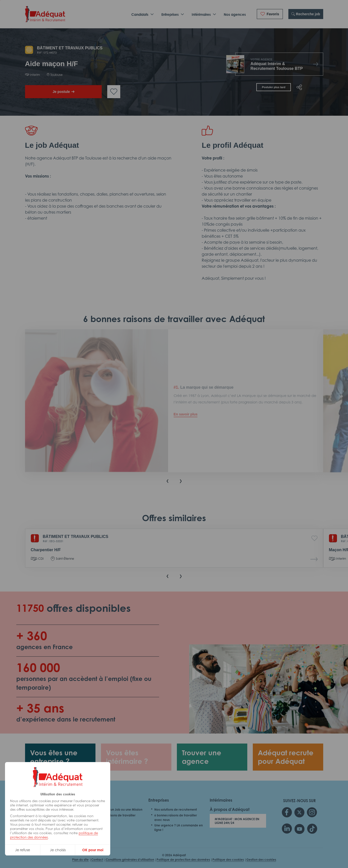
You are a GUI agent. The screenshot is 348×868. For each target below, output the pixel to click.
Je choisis (58, 850)
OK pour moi (93, 850)
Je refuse (23, 850)
